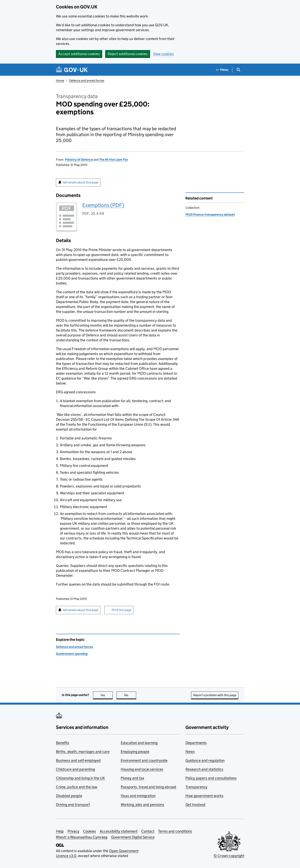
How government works (204, 796)
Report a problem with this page (215, 695)
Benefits (63, 743)
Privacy (73, 831)
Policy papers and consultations (211, 778)
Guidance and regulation (205, 760)
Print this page (121, 610)
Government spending (72, 654)
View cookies (163, 54)
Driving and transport (73, 805)
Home (60, 81)
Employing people (135, 752)
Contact (148, 831)
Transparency (196, 787)
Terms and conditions (175, 831)
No (130, 695)
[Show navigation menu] (222, 70)
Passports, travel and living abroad (148, 787)
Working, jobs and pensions (142, 805)
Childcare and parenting (75, 769)
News (190, 752)
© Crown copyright (229, 856)
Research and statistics (204, 769)
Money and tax (132, 778)
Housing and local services (142, 769)
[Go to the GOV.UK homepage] (72, 70)
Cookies (89, 831)
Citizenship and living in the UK (80, 778)
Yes (107, 695)
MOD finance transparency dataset (210, 214)
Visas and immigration (138, 796)
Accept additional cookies (79, 54)
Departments (196, 743)
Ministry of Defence (79, 160)
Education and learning (139, 743)
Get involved (195, 805)
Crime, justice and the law (77, 787)
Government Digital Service (133, 837)
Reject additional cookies (128, 54)
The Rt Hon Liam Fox (114, 160)
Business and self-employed (78, 760)
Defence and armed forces (87, 81)
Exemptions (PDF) (103, 205)
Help (60, 831)
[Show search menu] (238, 70)
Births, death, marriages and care (83, 752)
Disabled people (69, 796)
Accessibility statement (119, 831)
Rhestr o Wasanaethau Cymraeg (82, 837)
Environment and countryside (144, 760)
